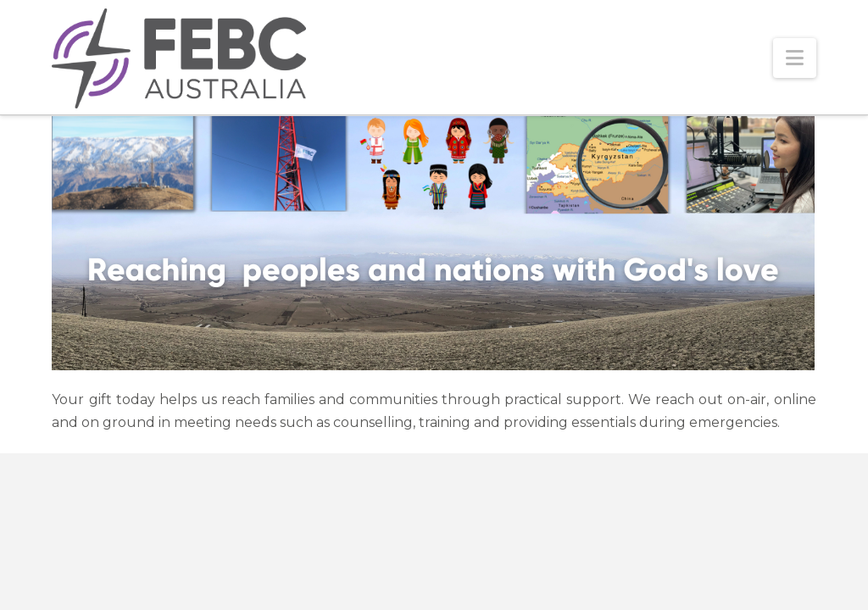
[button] (795, 58)
